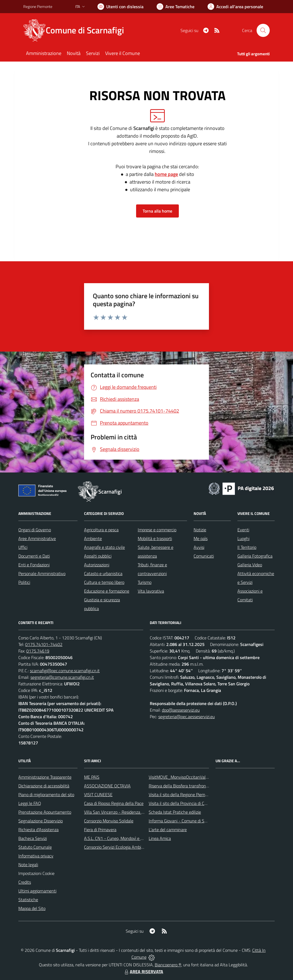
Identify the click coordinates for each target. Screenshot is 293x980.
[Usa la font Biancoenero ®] (120, 7)
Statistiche (28, 900)
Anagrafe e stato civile (104, 547)
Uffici (23, 547)
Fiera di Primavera (100, 830)
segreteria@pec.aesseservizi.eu (186, 717)
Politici (24, 582)
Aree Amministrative (37, 538)
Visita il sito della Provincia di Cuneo (181, 803)
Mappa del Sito (32, 908)
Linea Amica (160, 838)
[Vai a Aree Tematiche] (176, 7)
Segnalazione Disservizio (41, 821)
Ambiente (93, 538)
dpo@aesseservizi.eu (181, 710)
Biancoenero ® (168, 965)
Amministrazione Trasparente (45, 777)
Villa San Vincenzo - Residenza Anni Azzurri (124, 812)
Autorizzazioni (97, 565)
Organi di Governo (35, 530)
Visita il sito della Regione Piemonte (181, 795)
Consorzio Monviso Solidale (109, 821)
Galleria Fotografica (255, 556)
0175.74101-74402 (44, 644)
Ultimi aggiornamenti (37, 891)
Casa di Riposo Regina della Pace (114, 803)
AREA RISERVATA (143, 972)
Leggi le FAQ (30, 803)
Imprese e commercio (157, 530)
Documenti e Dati (34, 556)
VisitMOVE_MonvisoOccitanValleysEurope (187, 777)
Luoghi (243, 538)
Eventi (243, 530)
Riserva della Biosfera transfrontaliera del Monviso (195, 786)
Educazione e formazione (107, 591)
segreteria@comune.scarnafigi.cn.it (62, 677)
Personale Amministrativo (42, 573)
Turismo (145, 582)
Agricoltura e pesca (101, 530)
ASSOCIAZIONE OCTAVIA (107, 786)
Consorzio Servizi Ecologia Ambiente (117, 847)
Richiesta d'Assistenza (38, 830)
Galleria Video (250, 565)
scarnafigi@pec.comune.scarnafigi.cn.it (65, 671)
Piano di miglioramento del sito (46, 795)
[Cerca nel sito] (263, 30)
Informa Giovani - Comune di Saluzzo (182, 821)
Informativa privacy (36, 856)
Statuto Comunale (35, 847)
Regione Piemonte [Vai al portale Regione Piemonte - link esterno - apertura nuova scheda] (38, 6)
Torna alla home (157, 211)
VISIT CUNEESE (98, 795)
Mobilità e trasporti (155, 538)
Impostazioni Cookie (36, 873)
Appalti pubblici (98, 556)
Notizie (200, 530)
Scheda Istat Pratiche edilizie (175, 812)
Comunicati (204, 556)
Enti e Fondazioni (34, 565)
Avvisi (199, 547)
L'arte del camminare (168, 830)
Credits (25, 882)
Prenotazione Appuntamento (45, 812)
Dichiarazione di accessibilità (44, 786)
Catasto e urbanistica (103, 573)
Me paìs (201, 538)
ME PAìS (92, 777)
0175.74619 (38, 651)
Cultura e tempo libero (104, 582)
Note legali (28, 865)
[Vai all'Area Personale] (235, 7)
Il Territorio (247, 547)
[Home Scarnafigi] (77, 30)
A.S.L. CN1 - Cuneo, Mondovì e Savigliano (122, 838)
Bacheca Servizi (33, 838)
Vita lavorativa (151, 591)
